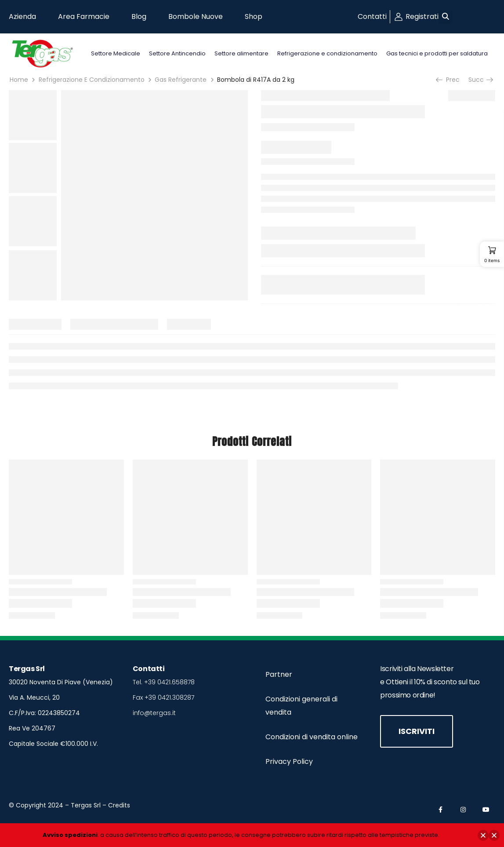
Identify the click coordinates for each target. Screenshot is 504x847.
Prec (449, 80)
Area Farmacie (84, 16)
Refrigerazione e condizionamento (327, 53)
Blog (139, 16)
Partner (279, 674)
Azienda (22, 16)
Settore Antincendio (177, 53)
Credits (119, 805)
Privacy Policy (289, 761)
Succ (480, 80)
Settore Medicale (116, 53)
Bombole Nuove (196, 16)
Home (19, 80)
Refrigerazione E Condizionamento (92, 80)
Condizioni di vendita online (312, 737)
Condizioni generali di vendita (301, 706)
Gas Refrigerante (181, 80)
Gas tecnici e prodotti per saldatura (437, 53)
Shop (254, 16)
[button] (445, 17)
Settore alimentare (241, 53)
